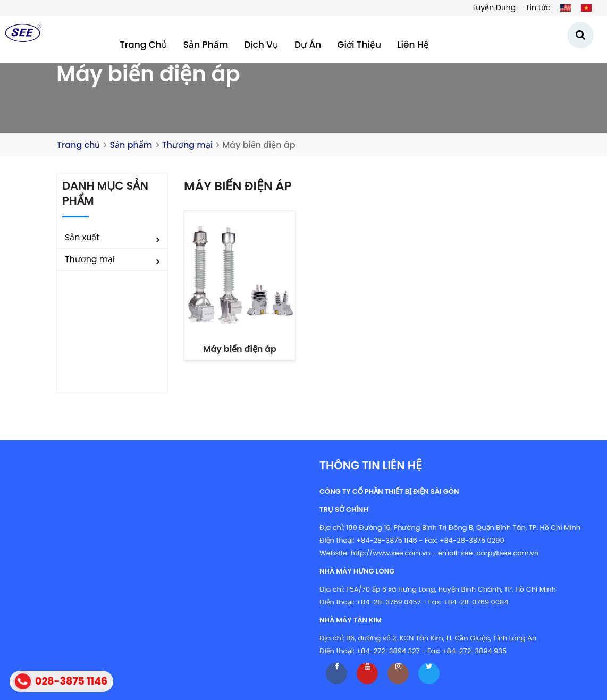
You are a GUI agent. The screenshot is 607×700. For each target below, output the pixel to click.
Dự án (308, 45)
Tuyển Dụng (494, 7)
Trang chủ (144, 45)
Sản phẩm (206, 45)
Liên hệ (413, 45)
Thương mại (188, 145)
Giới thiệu (359, 45)
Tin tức (538, 7)
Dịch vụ (261, 45)
